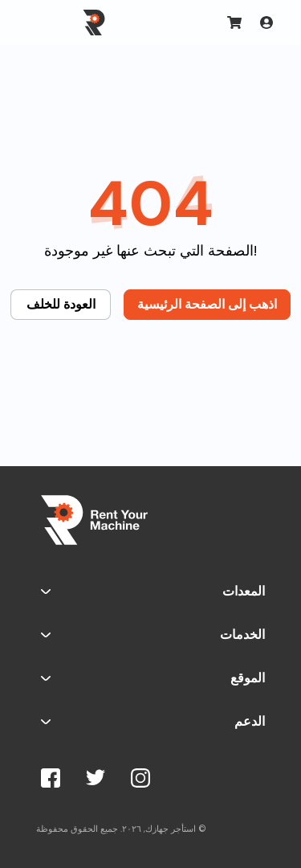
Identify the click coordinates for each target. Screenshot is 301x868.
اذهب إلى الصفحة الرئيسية (207, 304)
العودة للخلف (61, 304)
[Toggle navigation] (39, 23)
